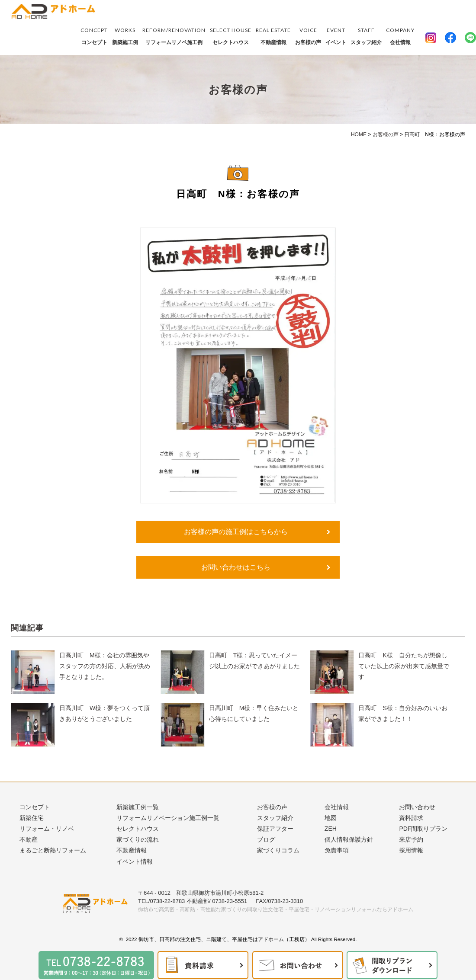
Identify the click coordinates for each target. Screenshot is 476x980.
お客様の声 (308, 35)
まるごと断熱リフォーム (53, 850)
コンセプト (94, 35)
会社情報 (400, 35)
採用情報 (411, 850)
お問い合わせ (417, 807)
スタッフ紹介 (366, 35)
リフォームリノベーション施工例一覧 (168, 818)
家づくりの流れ (138, 839)
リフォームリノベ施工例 (174, 35)
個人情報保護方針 (349, 839)
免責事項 (337, 850)
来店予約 (411, 839)
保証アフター (275, 829)
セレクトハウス (231, 35)
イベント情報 (135, 862)
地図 (331, 818)
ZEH (331, 829)
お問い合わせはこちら (236, 567)
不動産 (29, 839)
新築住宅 (32, 818)
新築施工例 (125, 35)
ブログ (266, 839)
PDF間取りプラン (423, 829)
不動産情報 (273, 35)
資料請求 (411, 818)
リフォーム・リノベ (47, 829)
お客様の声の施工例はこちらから (236, 532)
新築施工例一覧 (138, 807)
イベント (336, 35)
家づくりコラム (278, 850)
